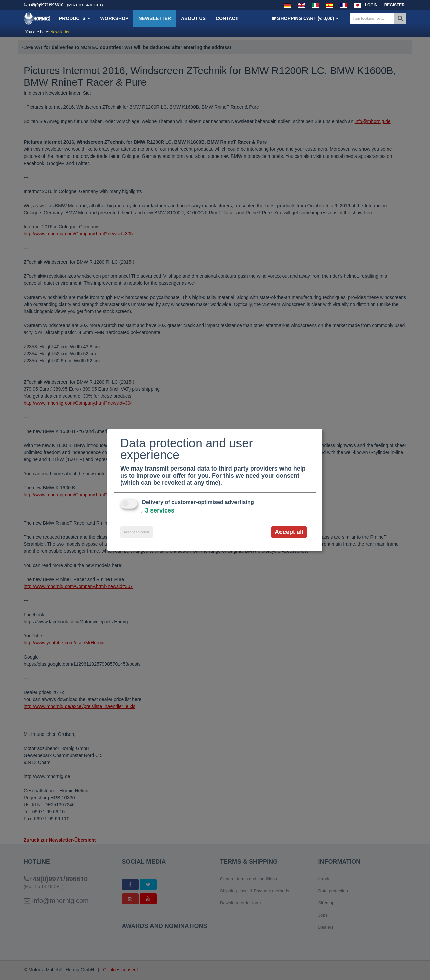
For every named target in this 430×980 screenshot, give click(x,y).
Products (75, 18)
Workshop (114, 18)
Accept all (289, 532)
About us (193, 18)
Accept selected (136, 532)
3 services (157, 510)
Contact (227, 18)
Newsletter (155, 18)
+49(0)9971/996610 (46, 5)
